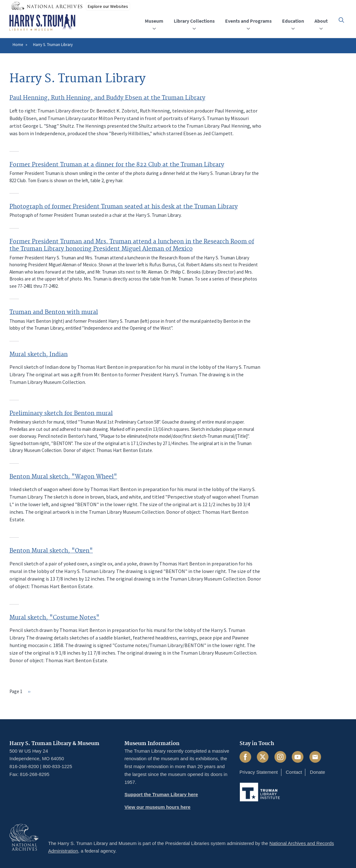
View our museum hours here (157, 807)
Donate (318, 772)
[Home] (42, 23)
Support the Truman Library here (161, 794)
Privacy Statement (259, 772)
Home (18, 45)
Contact (294, 772)
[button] (341, 20)
